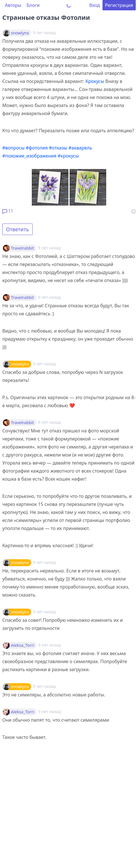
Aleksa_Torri (22, 645)
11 (8, 211)
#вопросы (13, 148)
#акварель (80, 148)
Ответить (17, 229)
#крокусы (68, 156)
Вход (95, 5)
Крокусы (95, 81)
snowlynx (20, 33)
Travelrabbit (22, 248)
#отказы (58, 148)
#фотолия (37, 148)
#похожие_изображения (29, 156)
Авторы (13, 5)
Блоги (33, 5)
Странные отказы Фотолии (46, 17)
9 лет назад (49, 248)
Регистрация (119, 5)
